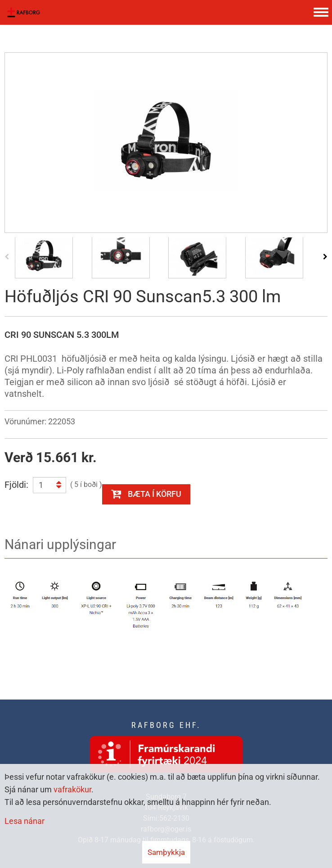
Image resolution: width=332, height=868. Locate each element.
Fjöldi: (16, 485)
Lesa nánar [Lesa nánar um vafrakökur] (25, 821)
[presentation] (7, 256)
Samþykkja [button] (166, 852)
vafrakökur (72, 789)
